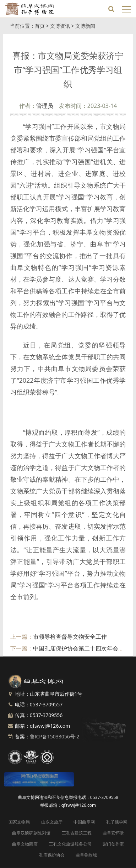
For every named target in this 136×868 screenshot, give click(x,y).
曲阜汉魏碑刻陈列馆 (31, 833)
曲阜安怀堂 (113, 833)
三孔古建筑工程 (77, 833)
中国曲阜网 (84, 822)
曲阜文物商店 (25, 844)
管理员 (45, 106)
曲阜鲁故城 (86, 855)
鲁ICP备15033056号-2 (55, 736)
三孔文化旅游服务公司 (70, 844)
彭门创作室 (113, 844)
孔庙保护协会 (52, 855)
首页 (40, 26)
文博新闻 (85, 26)
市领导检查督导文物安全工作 (70, 637)
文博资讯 (60, 26)
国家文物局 (19, 822)
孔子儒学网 (117, 822)
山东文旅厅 (52, 822)
